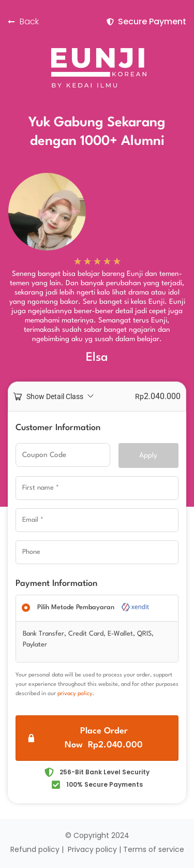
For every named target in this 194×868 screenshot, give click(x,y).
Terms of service (154, 849)
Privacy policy (92, 849)
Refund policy (35, 849)
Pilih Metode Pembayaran (94, 607)
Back (29, 21)
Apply (148, 455)
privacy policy (75, 694)
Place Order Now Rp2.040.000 (104, 738)
